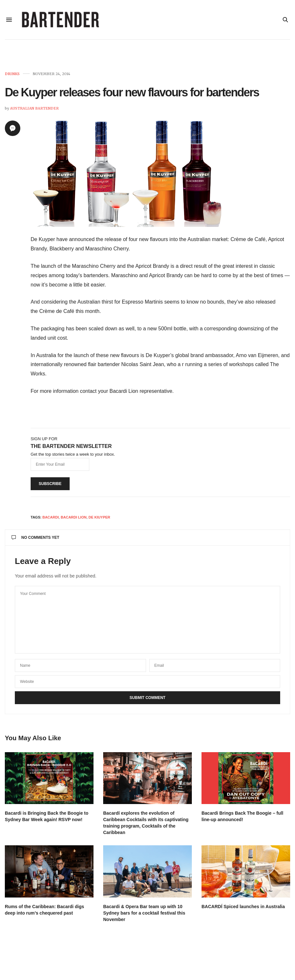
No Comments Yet (35, 540)
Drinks (12, 77)
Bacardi (50, 520)
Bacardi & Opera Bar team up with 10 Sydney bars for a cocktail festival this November (144, 916)
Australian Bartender (34, 111)
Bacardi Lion (74, 520)
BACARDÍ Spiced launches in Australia (243, 909)
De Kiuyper (99, 520)
